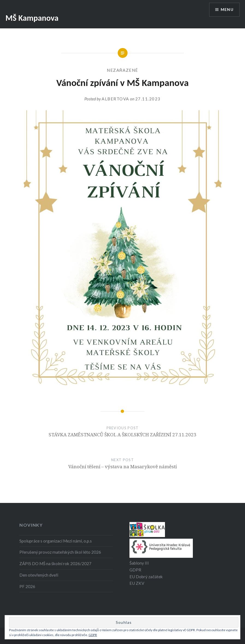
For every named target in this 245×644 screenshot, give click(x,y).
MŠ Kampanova (32, 18)
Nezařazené (123, 70)
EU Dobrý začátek (146, 577)
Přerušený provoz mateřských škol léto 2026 (60, 552)
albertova (115, 99)
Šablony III (139, 563)
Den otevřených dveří (39, 575)
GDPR (135, 570)
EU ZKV (137, 583)
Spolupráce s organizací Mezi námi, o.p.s (56, 541)
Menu (227, 10)
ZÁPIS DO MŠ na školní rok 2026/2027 (55, 563)
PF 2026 (27, 586)
